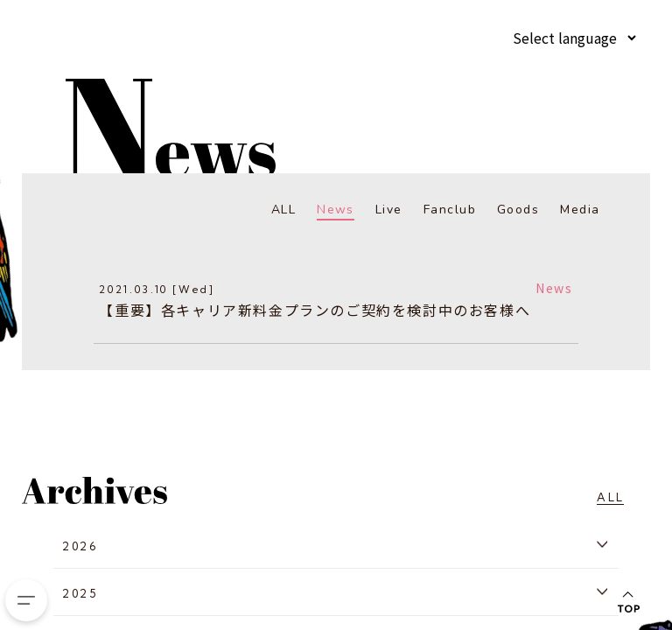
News (336, 210)
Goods (518, 210)
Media (581, 210)
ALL (284, 210)
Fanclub (451, 210)
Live (390, 210)
